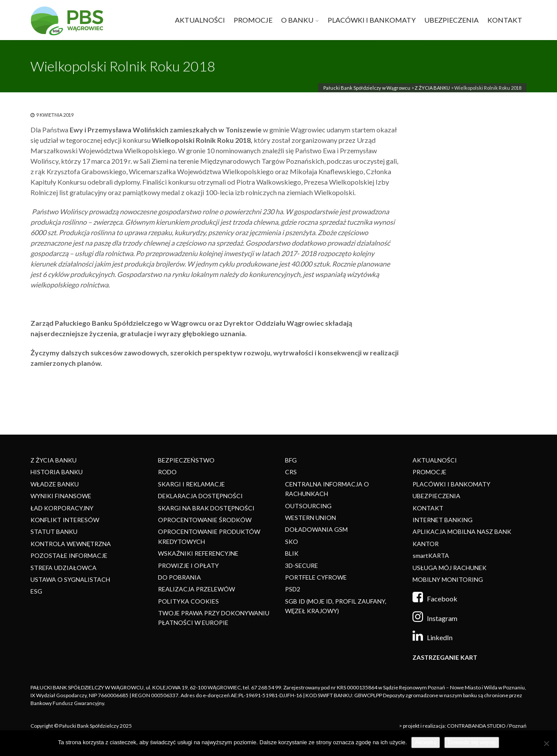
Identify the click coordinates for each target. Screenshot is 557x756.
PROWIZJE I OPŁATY (188, 565)
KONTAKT (505, 20)
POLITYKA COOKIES (188, 601)
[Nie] (546, 743)
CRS (291, 472)
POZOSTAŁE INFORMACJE (69, 555)
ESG (36, 591)
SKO (292, 542)
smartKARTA (431, 555)
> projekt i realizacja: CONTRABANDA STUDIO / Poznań (463, 726)
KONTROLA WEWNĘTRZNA (71, 544)
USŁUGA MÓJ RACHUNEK (450, 568)
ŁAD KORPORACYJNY (62, 508)
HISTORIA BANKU (57, 472)
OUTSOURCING (308, 506)
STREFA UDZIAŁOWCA (64, 568)
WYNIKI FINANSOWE (61, 496)
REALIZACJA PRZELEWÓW (196, 589)
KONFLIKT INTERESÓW (65, 520)
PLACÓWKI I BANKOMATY (372, 20)
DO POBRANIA (180, 577)
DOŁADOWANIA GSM (316, 529)
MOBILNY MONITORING (448, 579)
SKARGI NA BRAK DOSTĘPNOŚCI (206, 508)
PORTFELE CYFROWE (316, 577)
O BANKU (297, 20)
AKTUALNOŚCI (200, 20)
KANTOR (426, 544)
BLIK (292, 553)
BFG (291, 460)
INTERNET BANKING (443, 520)
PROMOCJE (253, 20)
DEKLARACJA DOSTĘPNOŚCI (200, 496)
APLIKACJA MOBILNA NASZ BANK (462, 532)
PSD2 (293, 589)
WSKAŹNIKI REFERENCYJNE (198, 553)
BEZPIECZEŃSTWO (186, 460)
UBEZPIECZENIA (451, 20)
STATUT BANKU (54, 532)
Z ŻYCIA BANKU (432, 88)
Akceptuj (426, 742)
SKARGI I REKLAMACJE (191, 484)
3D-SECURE (302, 565)
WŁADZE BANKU (55, 484)
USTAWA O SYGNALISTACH (70, 579)
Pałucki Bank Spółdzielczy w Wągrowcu (367, 88)
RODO (167, 472)
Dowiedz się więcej (472, 742)
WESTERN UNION (310, 518)
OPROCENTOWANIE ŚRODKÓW (205, 520)
